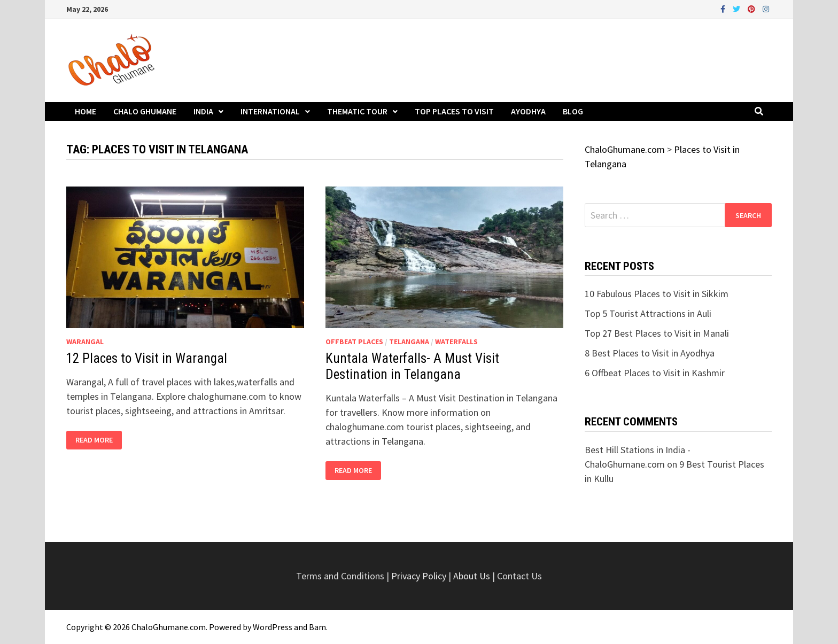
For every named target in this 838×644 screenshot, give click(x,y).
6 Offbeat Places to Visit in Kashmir (655, 373)
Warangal (85, 342)
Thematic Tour (357, 111)
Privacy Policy (420, 576)
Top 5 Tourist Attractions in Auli (648, 313)
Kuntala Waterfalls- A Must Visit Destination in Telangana (412, 366)
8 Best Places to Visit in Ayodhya (650, 353)
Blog (573, 111)
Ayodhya (528, 111)
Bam (317, 627)
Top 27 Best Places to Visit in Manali (657, 333)
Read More (94, 440)
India (203, 111)
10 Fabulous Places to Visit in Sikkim (657, 294)
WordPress (273, 627)
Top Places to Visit (454, 111)
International (270, 111)
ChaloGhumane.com (169, 627)
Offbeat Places (354, 342)
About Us (472, 576)
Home (86, 111)
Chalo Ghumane (145, 111)
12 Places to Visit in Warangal (147, 358)
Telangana (409, 342)
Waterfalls (456, 342)
